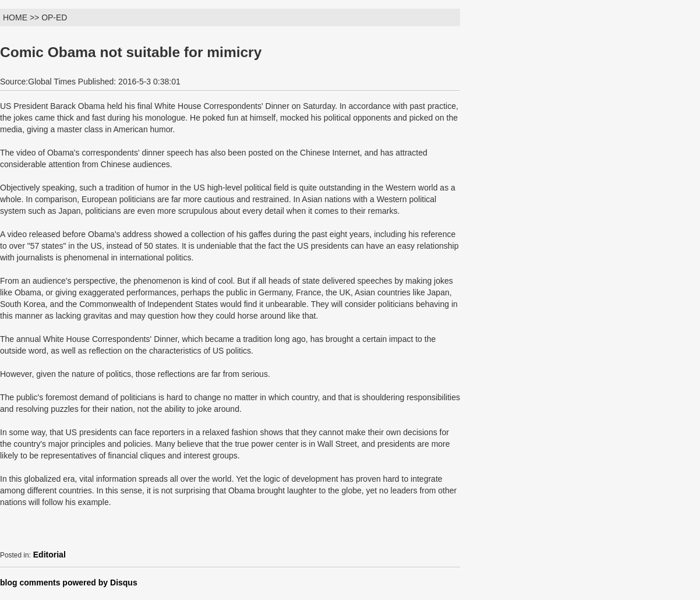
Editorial (50, 555)
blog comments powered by (69, 583)
